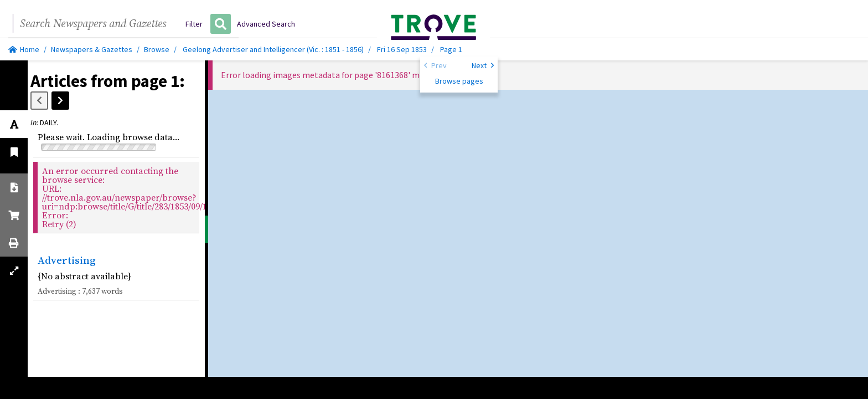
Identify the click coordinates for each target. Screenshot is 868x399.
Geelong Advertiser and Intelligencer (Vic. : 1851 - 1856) (273, 49)
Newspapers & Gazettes (92, 49)
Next (483, 65)
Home (24, 49)
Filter (194, 24)
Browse (157, 49)
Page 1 (451, 49)
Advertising (67, 260)
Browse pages (459, 81)
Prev (435, 65)
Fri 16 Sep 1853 (403, 49)
